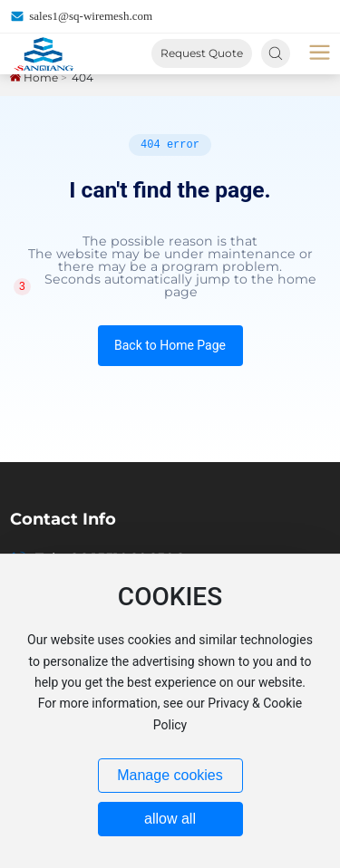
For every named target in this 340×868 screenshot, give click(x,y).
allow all (170, 819)
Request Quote (202, 53)
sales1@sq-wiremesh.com (81, 16)
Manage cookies (170, 775)
